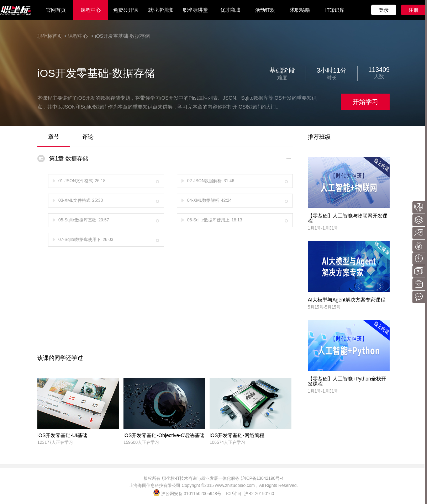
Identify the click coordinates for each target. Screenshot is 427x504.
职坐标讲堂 (195, 10)
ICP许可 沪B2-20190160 (250, 494)
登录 (384, 10)
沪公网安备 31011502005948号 (188, 494)
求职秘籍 (300, 10)
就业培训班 (160, 10)
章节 (54, 137)
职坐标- (169, 478)
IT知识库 (335, 10)
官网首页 (56, 10)
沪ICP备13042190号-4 (262, 478)
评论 (88, 137)
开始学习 (365, 102)
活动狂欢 (265, 10)
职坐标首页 (50, 36)
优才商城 (230, 10)
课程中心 (91, 10)
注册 (413, 10)
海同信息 (146, 485)
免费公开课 (126, 10)
